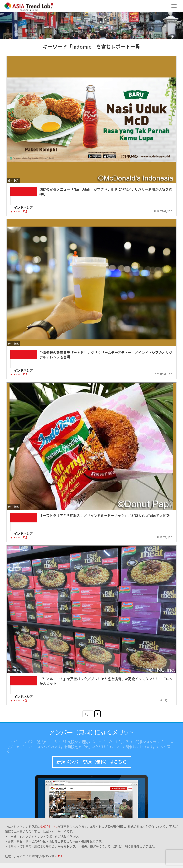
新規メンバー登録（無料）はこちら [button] (92, 762)
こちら (59, 856)
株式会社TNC (49, 827)
